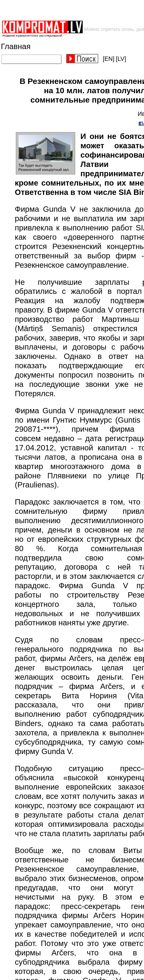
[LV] (121, 59)
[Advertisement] (71, 10)
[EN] (109, 59)
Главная (16, 47)
